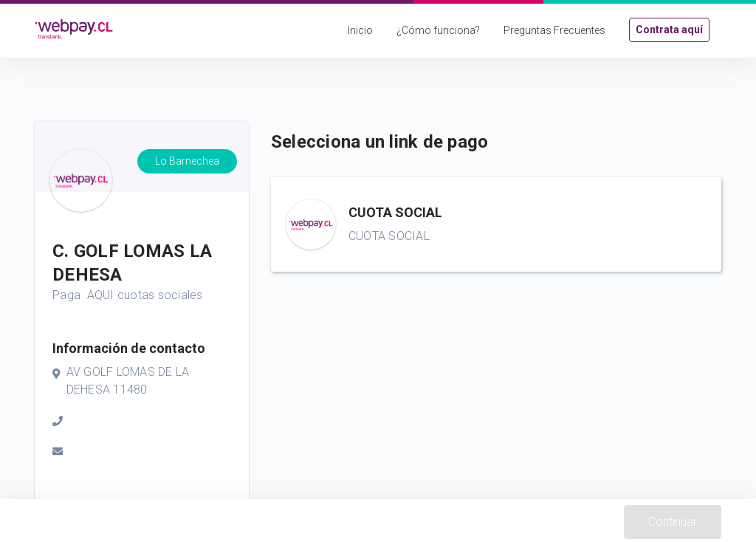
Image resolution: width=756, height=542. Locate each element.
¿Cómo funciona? (438, 30)
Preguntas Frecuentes (554, 30)
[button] (496, 224)
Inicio (360, 30)
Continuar (673, 522)
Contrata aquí (669, 30)
